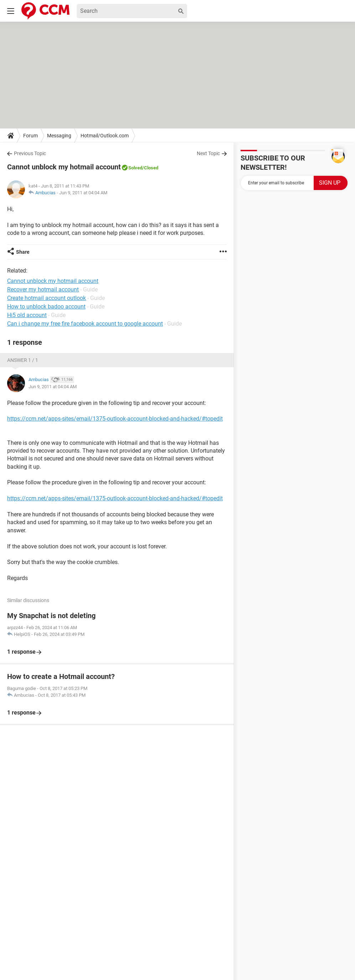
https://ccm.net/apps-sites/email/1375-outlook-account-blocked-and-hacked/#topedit (115, 419)
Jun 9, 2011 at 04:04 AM (83, 193)
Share (23, 252)
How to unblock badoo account (46, 307)
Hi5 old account (27, 315)
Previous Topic (30, 153)
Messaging (59, 136)
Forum (30, 136)
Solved (135, 168)
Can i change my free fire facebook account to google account (85, 324)
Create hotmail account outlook (47, 298)
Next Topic (208, 153)
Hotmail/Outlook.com (105, 136)
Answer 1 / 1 (23, 360)
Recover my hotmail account (43, 289)
